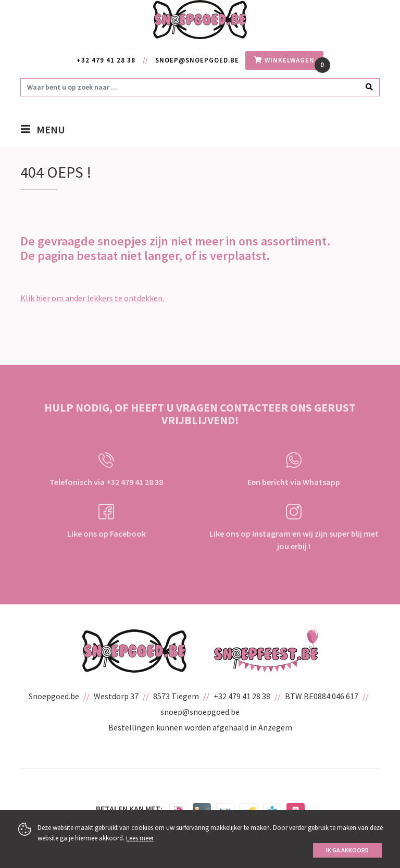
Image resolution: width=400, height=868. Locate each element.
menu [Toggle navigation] (51, 131)
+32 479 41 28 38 (106, 60)
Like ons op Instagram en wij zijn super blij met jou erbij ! (294, 528)
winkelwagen (284, 60)
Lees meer (140, 838)
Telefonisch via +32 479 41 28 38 (106, 470)
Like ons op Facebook (107, 521)
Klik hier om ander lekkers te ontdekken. (92, 298)
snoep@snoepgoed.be (197, 60)
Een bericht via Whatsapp (294, 470)
